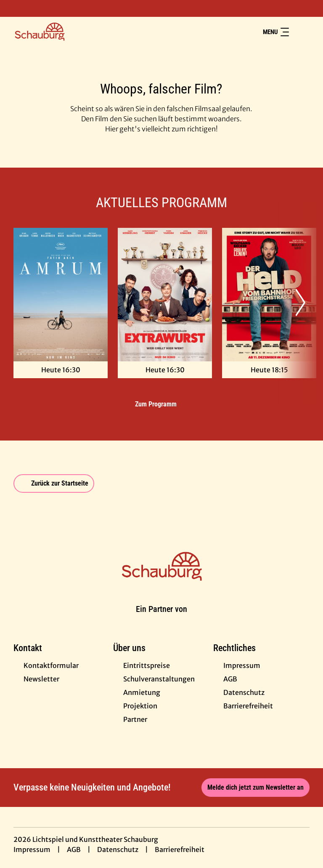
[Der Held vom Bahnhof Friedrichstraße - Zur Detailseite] (269, 295)
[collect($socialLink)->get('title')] (15, 8)
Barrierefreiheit (180, 849)
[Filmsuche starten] (301, 32)
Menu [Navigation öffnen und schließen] (276, 32)
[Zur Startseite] (72, 32)
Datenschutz (118, 849)
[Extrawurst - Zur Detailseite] (165, 295)
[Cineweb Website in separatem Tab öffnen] (161, 619)
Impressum (32, 849)
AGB (74, 849)
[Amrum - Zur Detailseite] (61, 295)
